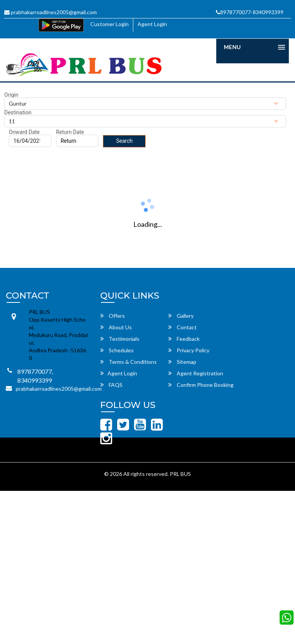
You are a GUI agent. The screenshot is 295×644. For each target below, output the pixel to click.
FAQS (111, 385)
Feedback (184, 339)
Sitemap (182, 362)
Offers (113, 316)
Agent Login (152, 24)
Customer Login (109, 24)
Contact (182, 327)
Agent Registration (196, 373)
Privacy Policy (189, 350)
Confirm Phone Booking (201, 385)
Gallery (181, 316)
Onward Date (24, 132)
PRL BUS (180, 474)
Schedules (117, 350)
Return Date (70, 132)
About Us (116, 327)
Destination (18, 112)
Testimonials (120, 339)
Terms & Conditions (128, 362)
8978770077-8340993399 (250, 12)
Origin (11, 95)
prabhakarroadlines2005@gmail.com (51, 12)
